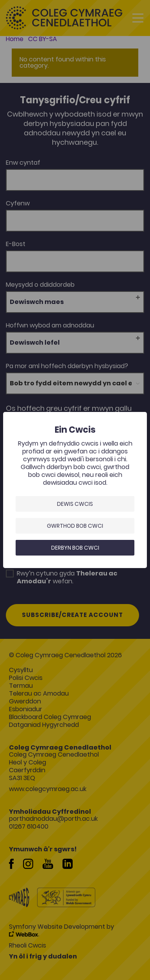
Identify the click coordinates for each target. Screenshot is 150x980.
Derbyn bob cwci (75, 548)
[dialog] (75, 490)
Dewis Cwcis (75, 504)
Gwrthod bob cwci (75, 526)
